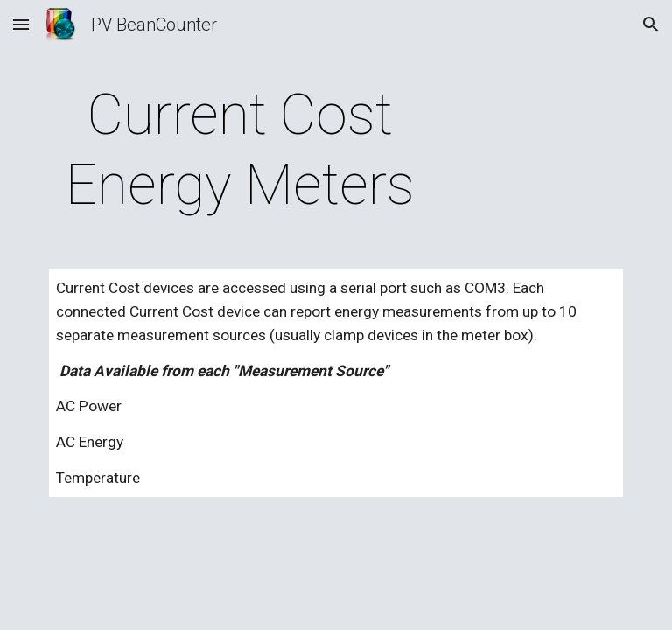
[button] (21, 24)
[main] (240, 150)
